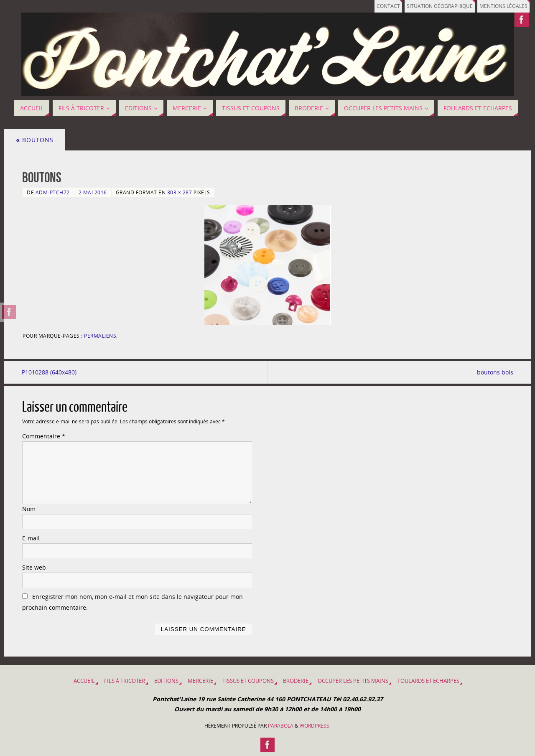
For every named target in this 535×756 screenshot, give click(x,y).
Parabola (281, 726)
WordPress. (315, 726)
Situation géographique (435, 6)
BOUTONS (35, 140)
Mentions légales (502, 6)
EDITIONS (166, 681)
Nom (29, 509)
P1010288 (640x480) (50, 372)
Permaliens (100, 336)
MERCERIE (200, 681)
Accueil (84, 681)
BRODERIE (296, 681)
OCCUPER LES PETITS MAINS (353, 681)
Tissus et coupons (248, 681)
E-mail (31, 538)
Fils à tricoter (125, 681)
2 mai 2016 (93, 192)
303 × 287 (180, 192)
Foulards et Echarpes (428, 681)
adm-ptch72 (53, 192)
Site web (34, 567)
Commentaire (44, 437)
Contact (381, 6)
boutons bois (495, 372)
